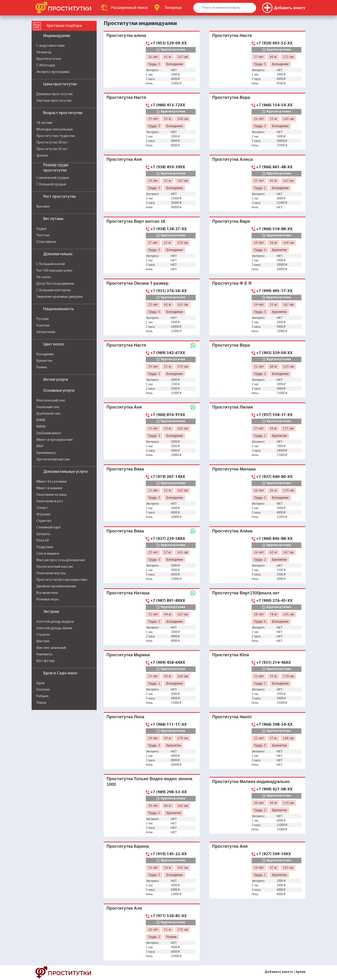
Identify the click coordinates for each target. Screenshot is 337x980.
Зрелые (42, 156)
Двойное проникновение (56, 586)
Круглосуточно (49, 59)
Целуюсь (43, 534)
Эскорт (42, 508)
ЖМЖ (41, 420)
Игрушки (43, 514)
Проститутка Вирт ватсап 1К (136, 221)
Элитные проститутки (54, 101)
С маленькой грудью (53, 178)
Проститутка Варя (231, 221)
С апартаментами (50, 46)
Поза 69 (42, 541)
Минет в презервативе (55, 440)
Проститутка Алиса (233, 159)
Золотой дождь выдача (55, 622)
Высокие (43, 207)
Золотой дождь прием (54, 628)
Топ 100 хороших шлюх (54, 271)
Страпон (43, 635)
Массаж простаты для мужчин (61, 560)
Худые (41, 229)
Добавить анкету (279, 972)
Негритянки (46, 332)
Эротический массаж (53, 459)
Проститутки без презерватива (62, 580)
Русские (43, 319)
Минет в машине (49, 488)
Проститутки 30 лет (52, 143)
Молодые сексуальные (55, 129)
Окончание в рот (50, 501)
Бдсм (40, 683)
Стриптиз (44, 521)
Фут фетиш (45, 661)
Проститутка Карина (128, 846)
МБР (40, 446)
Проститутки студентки (55, 136)
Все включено (47, 593)
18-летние (44, 123)
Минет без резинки (51, 482)
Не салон (44, 277)
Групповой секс (49, 414)
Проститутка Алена (232, 531)
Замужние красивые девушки (59, 297)
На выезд (44, 52)
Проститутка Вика (125, 469)
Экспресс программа (53, 72)
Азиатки (43, 326)
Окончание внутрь (51, 573)
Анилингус (45, 654)
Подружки (45, 547)
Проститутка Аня (124, 159)
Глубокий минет (49, 433)
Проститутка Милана (234, 469)
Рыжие (42, 367)
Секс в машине (48, 554)
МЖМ (41, 427)
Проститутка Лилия (233, 407)
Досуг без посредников (55, 284)
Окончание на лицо (52, 495)
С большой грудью (51, 184)
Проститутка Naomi (232, 717)
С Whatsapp (46, 65)
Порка (41, 703)
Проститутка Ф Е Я (232, 283)
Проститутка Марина (128, 655)
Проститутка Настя (232, 35)
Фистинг (43, 641)
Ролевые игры (48, 599)
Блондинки (45, 354)
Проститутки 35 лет (52, 149)
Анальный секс (48, 407)
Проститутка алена (126, 35)
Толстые (43, 235)
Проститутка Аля (124, 908)
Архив (300, 972)
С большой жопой (51, 264)
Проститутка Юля (231, 655)
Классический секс (51, 401)
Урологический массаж (55, 567)
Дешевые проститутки (54, 94)
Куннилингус (46, 453)
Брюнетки (44, 361)
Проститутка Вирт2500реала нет (246, 593)
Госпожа (43, 690)
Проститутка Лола (125, 717)
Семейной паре (48, 528)
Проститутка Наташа (128, 593)
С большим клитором (53, 290)
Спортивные (46, 242)
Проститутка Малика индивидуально (251, 781)
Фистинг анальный (51, 648)
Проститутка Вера (231, 97)
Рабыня (42, 696)
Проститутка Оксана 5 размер (137, 283)
